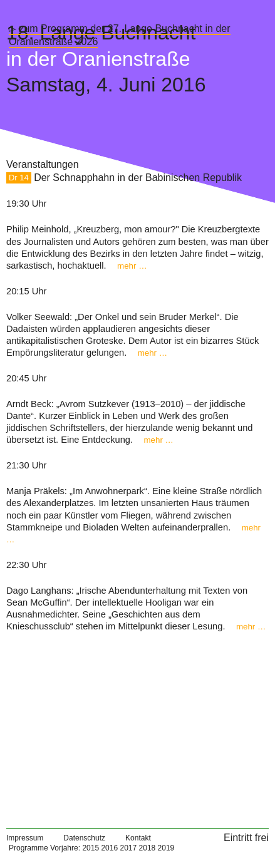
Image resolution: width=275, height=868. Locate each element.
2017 (128, 848)
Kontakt (138, 838)
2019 (166, 848)
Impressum (25, 838)
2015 (91, 848)
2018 (148, 848)
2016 (109, 848)
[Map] (137, 725)
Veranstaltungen (43, 164)
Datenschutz (84, 838)
